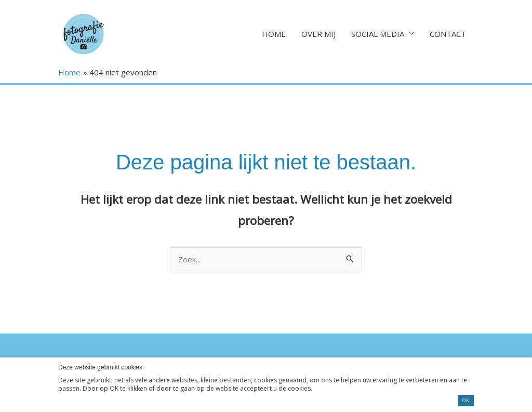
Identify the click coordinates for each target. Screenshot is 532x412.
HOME (274, 34)
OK (466, 400)
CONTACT (448, 34)
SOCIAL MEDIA (378, 34)
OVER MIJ (318, 34)
